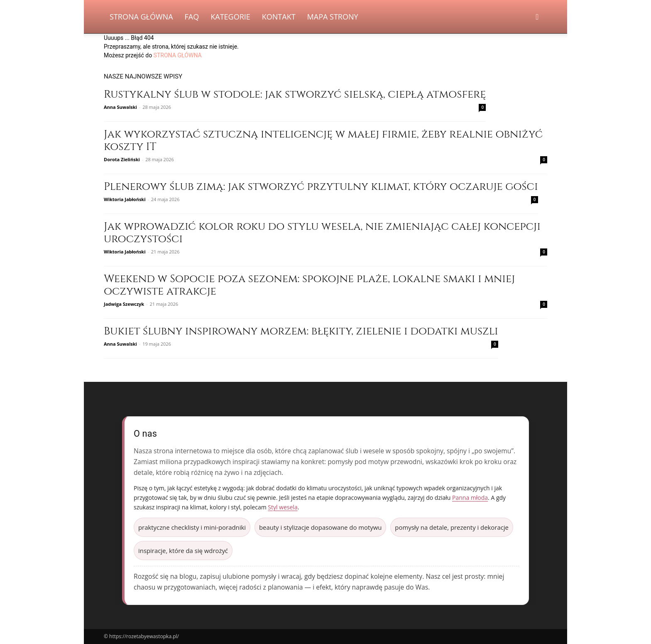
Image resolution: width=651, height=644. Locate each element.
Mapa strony (333, 17)
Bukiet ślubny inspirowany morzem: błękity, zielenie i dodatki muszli (301, 331)
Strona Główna (141, 17)
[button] (537, 17)
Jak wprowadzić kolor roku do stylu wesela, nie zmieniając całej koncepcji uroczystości (322, 233)
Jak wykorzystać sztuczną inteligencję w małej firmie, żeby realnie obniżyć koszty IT (323, 141)
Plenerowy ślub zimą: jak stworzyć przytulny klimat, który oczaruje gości (321, 187)
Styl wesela (283, 507)
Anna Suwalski (120, 107)
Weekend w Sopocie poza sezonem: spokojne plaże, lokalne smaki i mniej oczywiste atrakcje (309, 285)
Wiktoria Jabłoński (125, 199)
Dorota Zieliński (122, 159)
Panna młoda (470, 498)
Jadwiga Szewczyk (124, 304)
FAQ (192, 17)
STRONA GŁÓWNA (178, 55)
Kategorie (230, 17)
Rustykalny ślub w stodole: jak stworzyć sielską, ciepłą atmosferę (295, 95)
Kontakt (279, 17)
